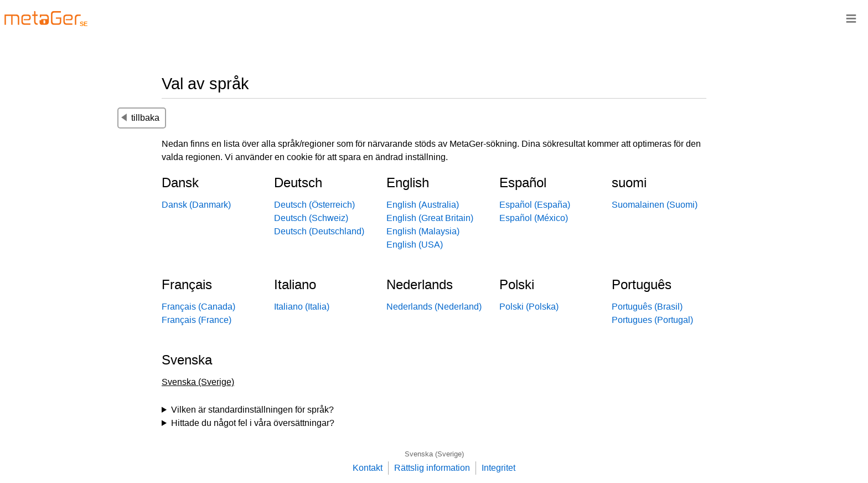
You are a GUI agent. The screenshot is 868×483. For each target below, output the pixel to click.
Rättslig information (432, 468)
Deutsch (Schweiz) (311, 218)
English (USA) (415, 245)
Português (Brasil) (647, 307)
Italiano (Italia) (302, 307)
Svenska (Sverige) (434, 454)
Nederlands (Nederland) (434, 307)
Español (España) (535, 205)
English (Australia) (423, 205)
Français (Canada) (198, 307)
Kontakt (368, 468)
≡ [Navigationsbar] (851, 18)
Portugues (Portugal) (652, 320)
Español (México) (534, 218)
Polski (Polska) (529, 307)
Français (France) (197, 320)
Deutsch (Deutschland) (319, 231)
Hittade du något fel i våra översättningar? (253, 423)
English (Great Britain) (430, 218)
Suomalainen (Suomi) (655, 205)
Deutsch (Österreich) (314, 205)
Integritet (498, 468)
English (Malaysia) (423, 231)
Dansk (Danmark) (196, 205)
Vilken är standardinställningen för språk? (252, 410)
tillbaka (140, 118)
